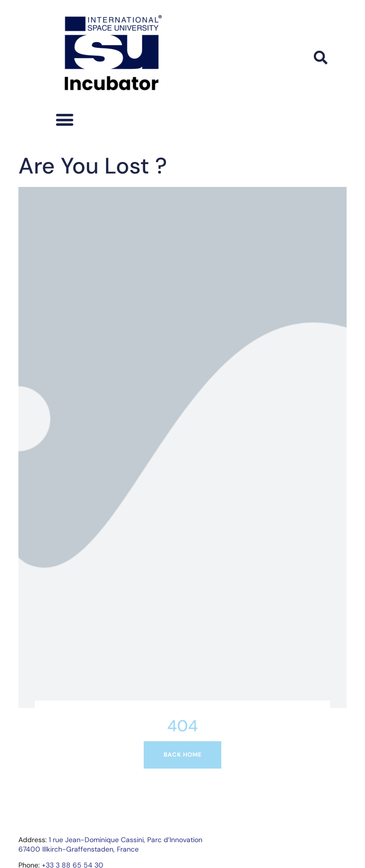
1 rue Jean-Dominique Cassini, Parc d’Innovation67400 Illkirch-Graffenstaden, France (110, 844)
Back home (183, 755)
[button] (321, 58)
